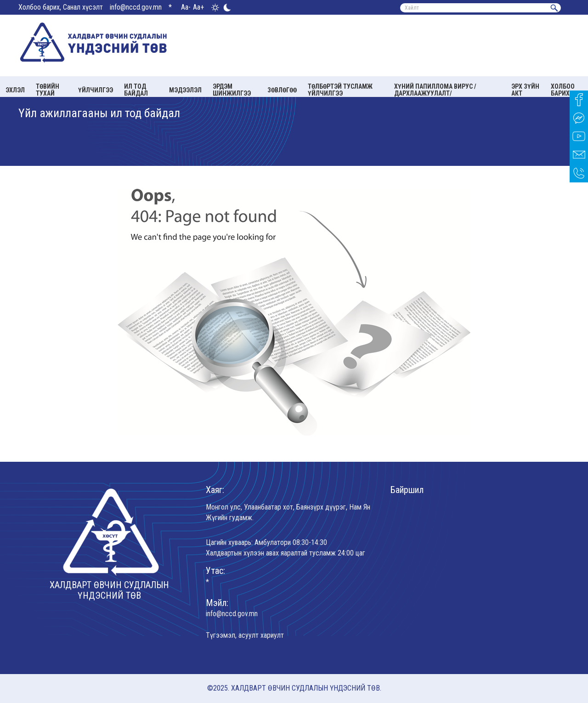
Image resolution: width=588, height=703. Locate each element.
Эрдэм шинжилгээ (232, 90)
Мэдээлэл (185, 90)
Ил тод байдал (136, 90)
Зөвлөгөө (282, 90)
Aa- (186, 7)
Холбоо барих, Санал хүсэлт (61, 7)
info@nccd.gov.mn (136, 7)
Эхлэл (15, 90)
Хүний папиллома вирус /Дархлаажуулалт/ (435, 90)
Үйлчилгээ (96, 90)
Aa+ (198, 7)
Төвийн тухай (48, 90)
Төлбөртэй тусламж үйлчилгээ (340, 90)
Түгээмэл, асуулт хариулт (245, 635)
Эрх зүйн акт (525, 90)
